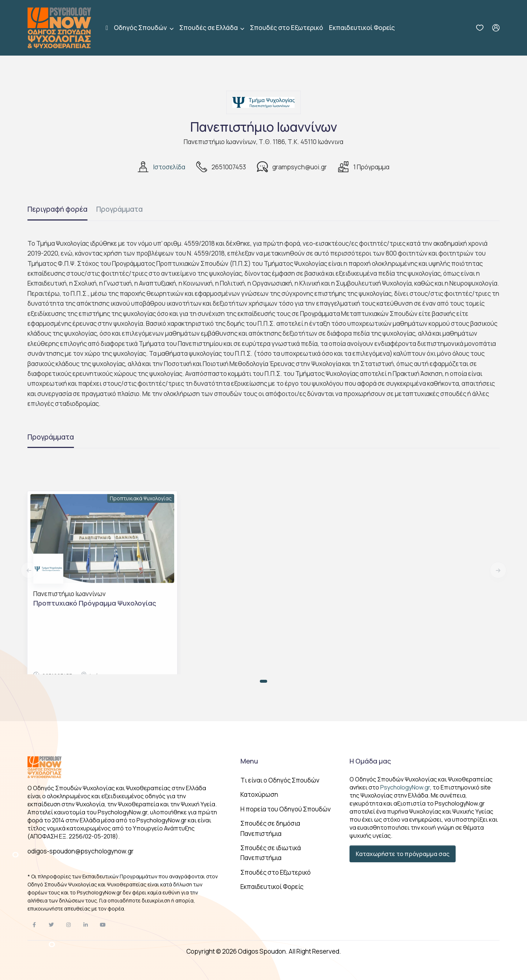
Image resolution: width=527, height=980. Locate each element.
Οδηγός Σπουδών (141, 28)
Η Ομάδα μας (370, 761)
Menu (249, 761)
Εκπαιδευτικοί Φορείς (362, 28)
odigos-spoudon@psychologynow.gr (81, 851)
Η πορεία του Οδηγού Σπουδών (286, 809)
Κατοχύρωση (259, 794)
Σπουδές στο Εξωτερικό (287, 28)
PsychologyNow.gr (405, 787)
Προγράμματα (119, 209)
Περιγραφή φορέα (57, 209)
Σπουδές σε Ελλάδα (209, 28)
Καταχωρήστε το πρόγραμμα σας (403, 854)
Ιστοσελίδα (169, 167)
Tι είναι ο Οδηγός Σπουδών (280, 780)
